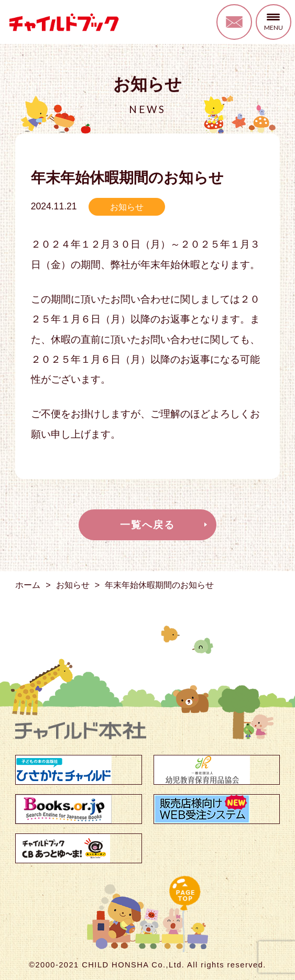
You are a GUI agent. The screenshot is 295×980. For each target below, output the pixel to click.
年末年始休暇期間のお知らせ (159, 585)
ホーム (28, 585)
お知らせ (127, 207)
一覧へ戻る (147, 525)
